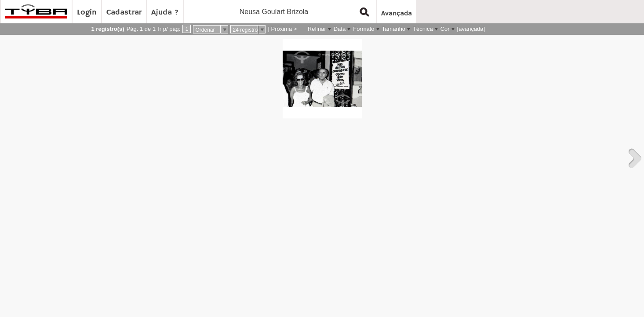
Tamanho (394, 29)
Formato (364, 29)
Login (87, 12)
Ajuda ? (165, 12)
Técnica (423, 29)
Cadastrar (124, 12)
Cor (445, 29)
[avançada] (471, 29)
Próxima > (284, 29)
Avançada (397, 14)
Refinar (317, 29)
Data (340, 29)
